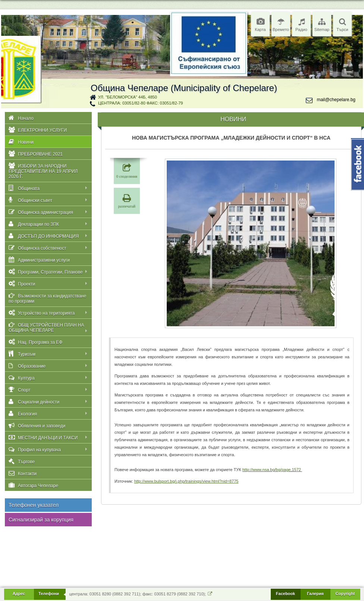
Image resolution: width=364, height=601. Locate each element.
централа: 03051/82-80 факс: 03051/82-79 (140, 103)
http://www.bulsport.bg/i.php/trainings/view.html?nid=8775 (186, 481)
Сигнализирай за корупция (41, 520)
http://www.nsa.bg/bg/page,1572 (272, 470)
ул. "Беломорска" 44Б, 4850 (128, 97)
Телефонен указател (34, 505)
